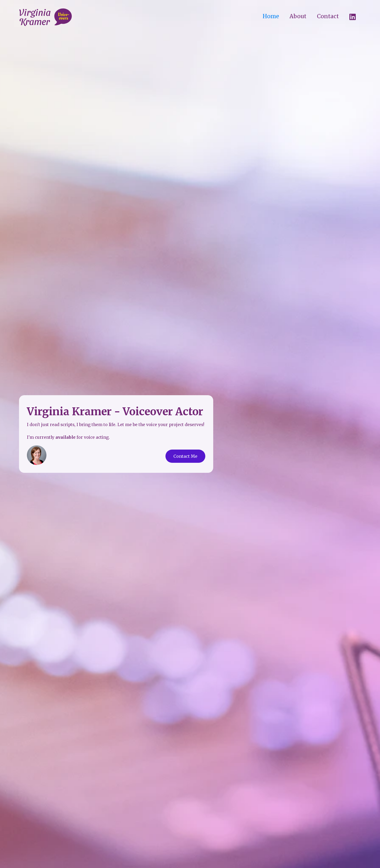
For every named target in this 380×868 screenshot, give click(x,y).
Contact (328, 16)
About (298, 16)
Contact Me (185, 456)
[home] (45, 17)
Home (271, 16)
